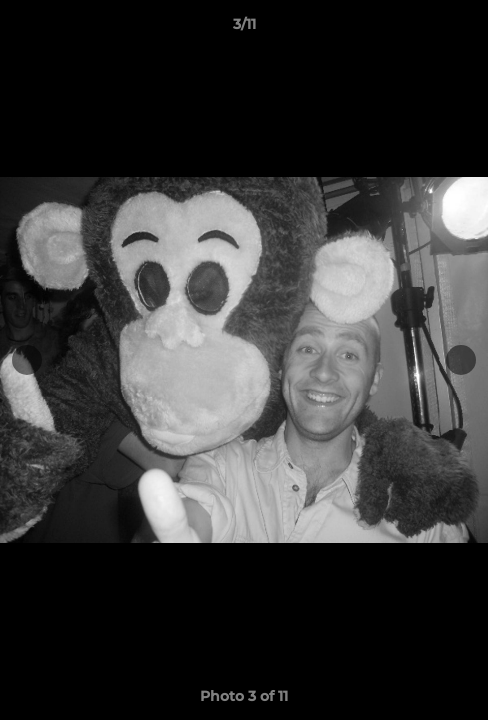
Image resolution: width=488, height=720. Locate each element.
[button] (464, 29)
